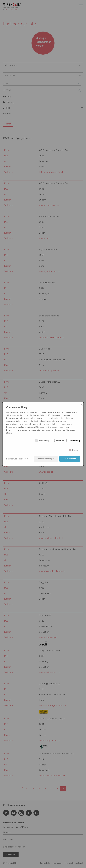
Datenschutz (12, 459)
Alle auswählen (70, 459)
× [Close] (82, 405)
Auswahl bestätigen (46, 459)
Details (75, 450)
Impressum (23, 459)
